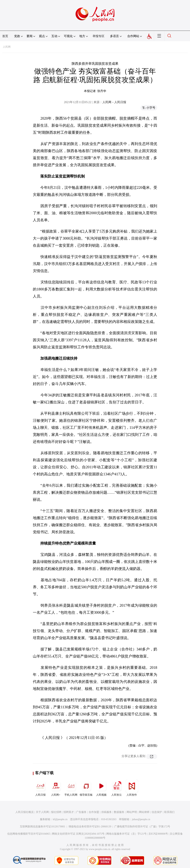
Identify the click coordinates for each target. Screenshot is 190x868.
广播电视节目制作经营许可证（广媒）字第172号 (142, 827)
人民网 (7, 47)
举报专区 (99, 36)
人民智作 (132, 788)
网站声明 (132, 812)
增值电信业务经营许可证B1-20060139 (90, 827)
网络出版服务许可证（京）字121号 (126, 834)
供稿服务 (107, 812)
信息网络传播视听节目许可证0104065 (29, 834)
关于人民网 (42, 812)
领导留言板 (86, 788)
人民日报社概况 (24, 812)
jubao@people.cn (141, 819)
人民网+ (56, 788)
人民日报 (40, 788)
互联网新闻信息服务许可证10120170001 (43, 827)
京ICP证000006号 (158, 834)
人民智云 (117, 788)
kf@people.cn (60, 819)
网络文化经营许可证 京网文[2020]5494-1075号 (78, 834)
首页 (5, 36)
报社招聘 (56, 812)
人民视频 (101, 788)
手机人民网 (71, 788)
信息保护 (157, 812)
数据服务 (119, 812)
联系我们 (169, 812)
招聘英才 (69, 812)
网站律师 (144, 812)
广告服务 (81, 812)
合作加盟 (94, 812)
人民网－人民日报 (114, 102)
